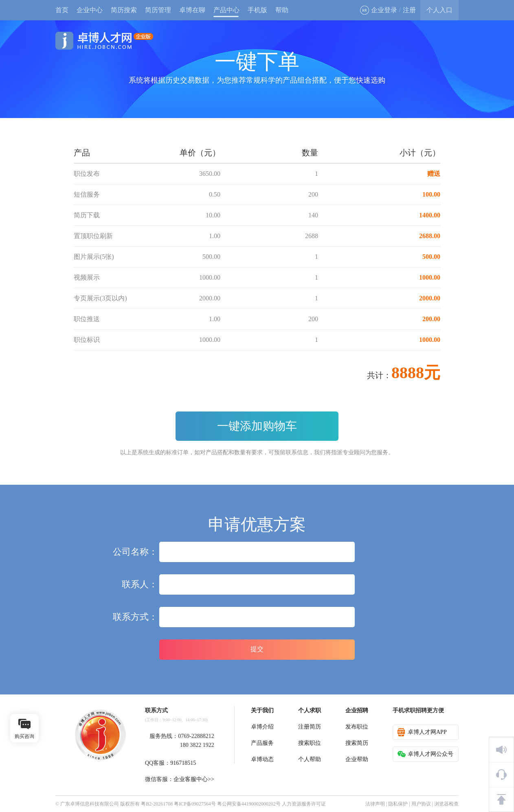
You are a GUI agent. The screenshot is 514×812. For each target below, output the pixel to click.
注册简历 (310, 727)
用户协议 (421, 804)
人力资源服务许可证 (304, 804)
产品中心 (226, 10)
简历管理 (158, 10)
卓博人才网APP (422, 732)
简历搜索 (124, 10)
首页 (62, 10)
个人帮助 (310, 759)
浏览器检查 (446, 804)
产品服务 (262, 743)
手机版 (257, 10)
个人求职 (310, 710)
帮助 (282, 10)
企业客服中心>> (194, 779)
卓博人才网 (104, 41)
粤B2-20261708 (157, 804)
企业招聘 (357, 710)
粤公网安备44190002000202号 (249, 804)
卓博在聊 (192, 10)
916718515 (183, 763)
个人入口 (439, 10)
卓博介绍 (262, 727)
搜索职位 (310, 743)
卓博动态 (262, 759)
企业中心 (90, 10)
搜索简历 (357, 743)
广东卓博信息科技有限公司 (90, 804)
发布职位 (357, 727)
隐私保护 (398, 804)
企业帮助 (357, 759)
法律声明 (375, 804)
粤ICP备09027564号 (195, 804)
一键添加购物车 (257, 426)
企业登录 (379, 10)
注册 (409, 10)
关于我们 (262, 710)
